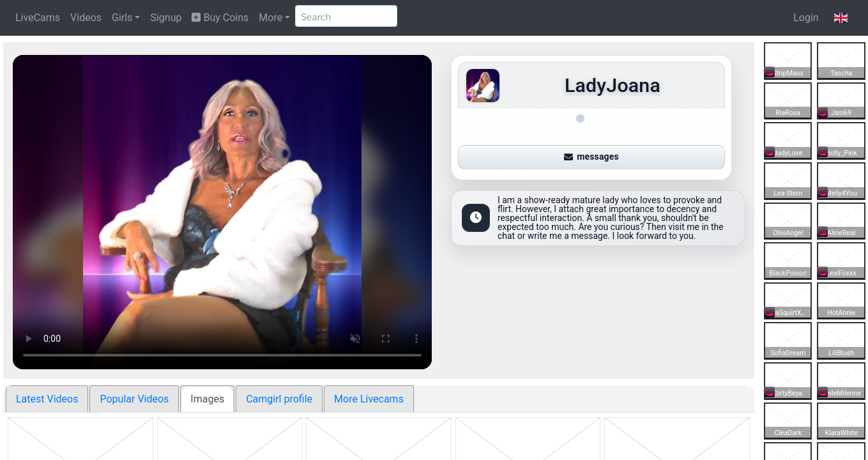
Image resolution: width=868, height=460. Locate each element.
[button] (841, 18)
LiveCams (38, 18)
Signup (166, 18)
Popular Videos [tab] (134, 399)
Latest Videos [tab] (47, 399)
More (270, 18)
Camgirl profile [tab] (279, 399)
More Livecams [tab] (369, 399)
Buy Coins (220, 18)
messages (591, 153)
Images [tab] (207, 399)
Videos (86, 18)
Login (806, 18)
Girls (122, 18)
